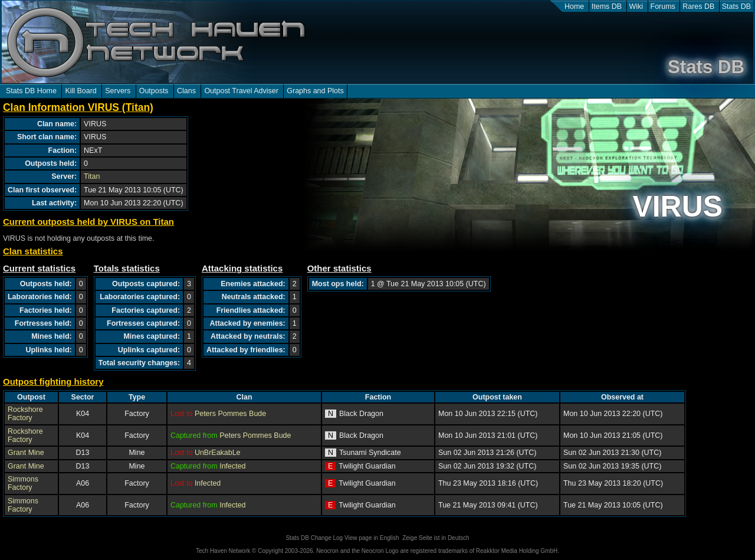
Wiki (636, 6)
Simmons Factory (23, 483)
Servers (118, 91)
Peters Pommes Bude (230, 414)
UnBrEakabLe (218, 453)
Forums (663, 6)
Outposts (154, 91)
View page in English (372, 538)
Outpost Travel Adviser (241, 91)
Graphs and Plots (315, 91)
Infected (232, 466)
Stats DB (736, 6)
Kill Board (81, 91)
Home (574, 6)
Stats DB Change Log (314, 538)
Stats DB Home (31, 91)
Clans (186, 91)
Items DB (607, 6)
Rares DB (698, 6)
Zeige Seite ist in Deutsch (436, 538)
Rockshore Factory (25, 414)
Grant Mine (26, 453)
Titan (92, 176)
